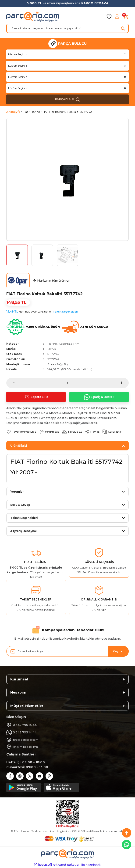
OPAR (52, 349)
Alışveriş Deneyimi (23, 531)
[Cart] (126, 17)
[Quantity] (67, 383)
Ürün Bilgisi (19, 446)
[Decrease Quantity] (11, 383)
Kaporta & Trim (69, 344)
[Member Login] (117, 17)
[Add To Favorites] (21, 432)
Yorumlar (17, 492)
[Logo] (33, 17)
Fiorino (52, 344)
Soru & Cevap (20, 505)
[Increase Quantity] (124, 383)
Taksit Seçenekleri (65, 312)
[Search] (67, 28)
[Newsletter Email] (67, 651)
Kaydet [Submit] (118, 651)
